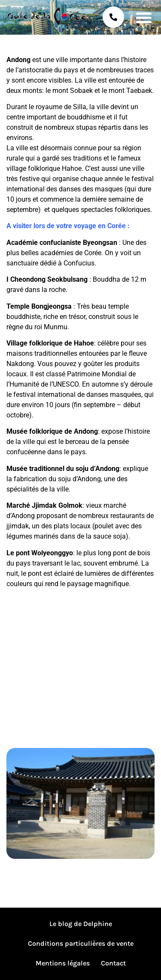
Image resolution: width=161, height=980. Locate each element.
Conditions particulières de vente (81, 943)
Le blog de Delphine (81, 924)
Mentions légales (63, 963)
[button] (144, 17)
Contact (113, 963)
